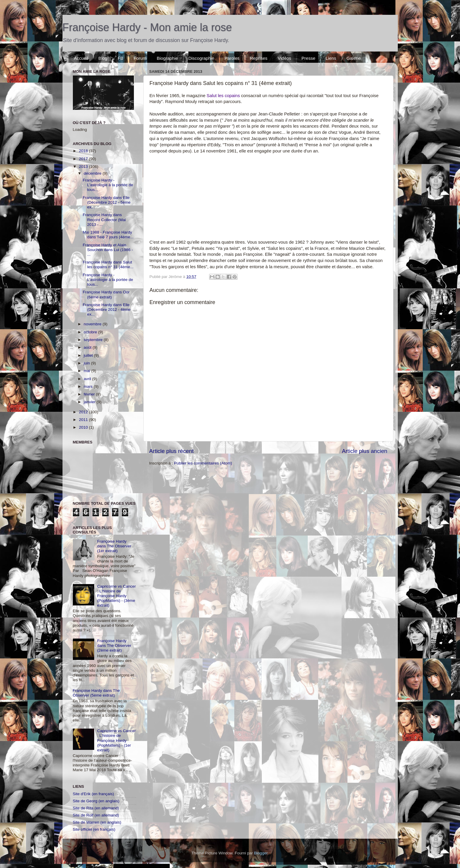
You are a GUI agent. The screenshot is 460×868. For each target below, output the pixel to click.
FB (120, 58)
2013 (84, 167)
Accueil (81, 58)
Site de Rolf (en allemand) (96, 815)
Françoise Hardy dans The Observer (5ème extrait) (96, 693)
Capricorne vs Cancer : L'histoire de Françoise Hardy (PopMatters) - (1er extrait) (117, 740)
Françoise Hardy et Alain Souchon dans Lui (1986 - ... (108, 250)
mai (88, 371)
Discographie (201, 58)
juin (88, 363)
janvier (90, 402)
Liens (331, 58)
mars (89, 386)
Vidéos (284, 58)
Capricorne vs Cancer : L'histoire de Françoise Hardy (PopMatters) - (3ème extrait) (117, 596)
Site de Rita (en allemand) (96, 808)
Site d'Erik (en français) (93, 794)
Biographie (167, 58)
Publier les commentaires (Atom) (203, 463)
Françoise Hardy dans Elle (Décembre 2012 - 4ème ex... (106, 310)
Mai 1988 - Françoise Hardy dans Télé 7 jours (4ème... (108, 235)
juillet (89, 355)
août (88, 347)
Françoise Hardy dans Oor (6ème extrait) (106, 294)
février (90, 394)
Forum (140, 58)
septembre (94, 340)
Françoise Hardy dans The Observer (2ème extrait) (114, 646)
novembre (93, 324)
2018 (84, 151)
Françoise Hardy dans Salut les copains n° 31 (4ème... (108, 265)
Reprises (259, 58)
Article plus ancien (364, 451)
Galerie (354, 58)
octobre (91, 332)
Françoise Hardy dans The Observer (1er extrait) (114, 546)
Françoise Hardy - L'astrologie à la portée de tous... (108, 185)
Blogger (261, 853)
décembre (93, 173)
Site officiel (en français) (94, 829)
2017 (84, 159)
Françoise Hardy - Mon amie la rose (147, 27)
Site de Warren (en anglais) (97, 822)
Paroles (232, 58)
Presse (308, 58)
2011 (84, 420)
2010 (84, 427)
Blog (103, 58)
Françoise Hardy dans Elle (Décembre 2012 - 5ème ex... (106, 202)
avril (88, 379)
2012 (84, 412)
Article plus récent (172, 451)
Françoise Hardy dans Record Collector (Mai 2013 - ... (104, 220)
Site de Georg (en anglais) (96, 801)
